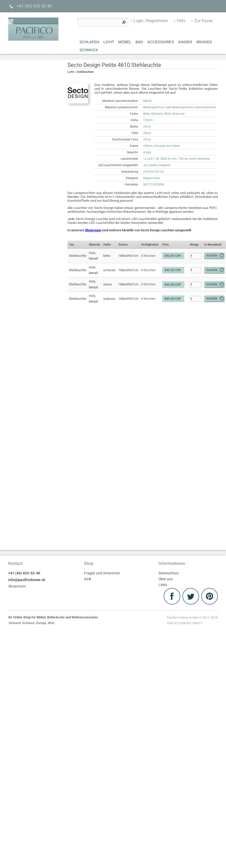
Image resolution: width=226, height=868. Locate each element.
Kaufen (215, 256)
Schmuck (89, 50)
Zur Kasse (203, 21)
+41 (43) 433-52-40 (30, 6)
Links (163, 585)
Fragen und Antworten (102, 573)
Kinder (185, 42)
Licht (109, 42)
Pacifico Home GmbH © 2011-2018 (192, 621)
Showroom (93, 230)
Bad (139, 42)
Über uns (166, 579)
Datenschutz (169, 573)
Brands (204, 42)
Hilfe (181, 21)
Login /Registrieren (151, 21)
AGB (88, 579)
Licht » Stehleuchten (81, 72)
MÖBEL (125, 42)
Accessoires (161, 42)
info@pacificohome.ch (27, 580)
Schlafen (89, 42)
